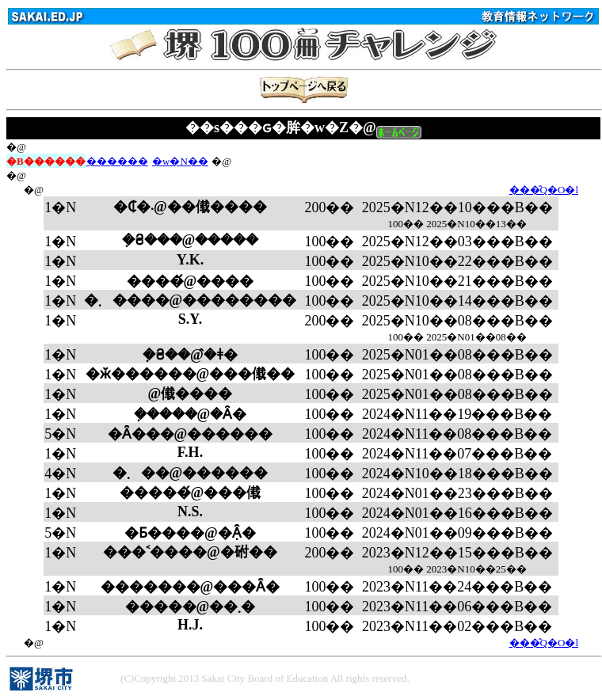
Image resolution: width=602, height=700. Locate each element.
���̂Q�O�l (544, 190)
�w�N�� (180, 161)
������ (117, 161)
